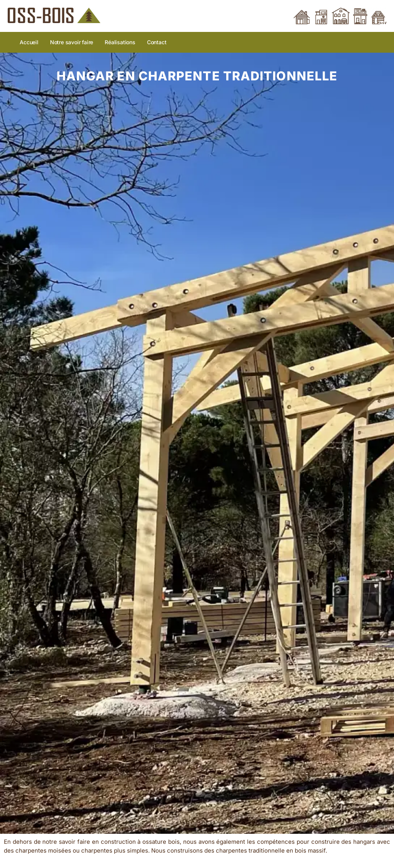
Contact (157, 42)
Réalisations (120, 42)
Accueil (29, 42)
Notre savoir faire (72, 42)
